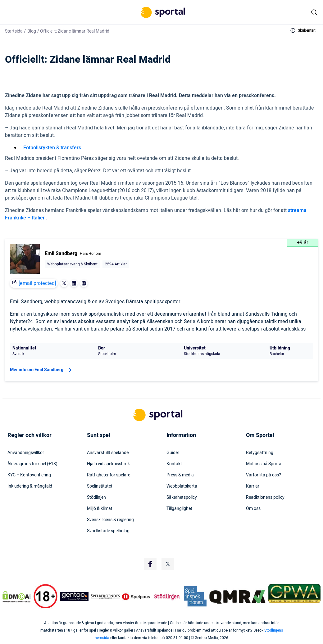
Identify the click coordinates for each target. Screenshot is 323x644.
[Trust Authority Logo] (75, 597)
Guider (173, 453)
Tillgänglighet (179, 509)
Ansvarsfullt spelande (108, 453)
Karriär (253, 486)
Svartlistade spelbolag (108, 531)
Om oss (253, 509)
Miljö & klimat (100, 509)
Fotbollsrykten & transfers (52, 148)
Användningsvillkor (26, 453)
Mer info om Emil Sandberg (42, 370)
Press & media (180, 475)
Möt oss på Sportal (264, 464)
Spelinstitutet (100, 486)
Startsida (14, 31)
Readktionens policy (265, 498)
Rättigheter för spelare (109, 475)
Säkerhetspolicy (182, 498)
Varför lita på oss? (264, 475)
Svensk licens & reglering (110, 520)
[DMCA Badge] (16, 597)
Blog (32, 31)
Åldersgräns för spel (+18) (32, 464)
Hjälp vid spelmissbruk (108, 464)
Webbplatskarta (182, 486)
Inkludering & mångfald (30, 486)
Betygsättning (260, 453)
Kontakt (174, 464)
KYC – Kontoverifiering (29, 475)
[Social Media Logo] (150, 564)
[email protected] (37, 283)
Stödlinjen (96, 498)
